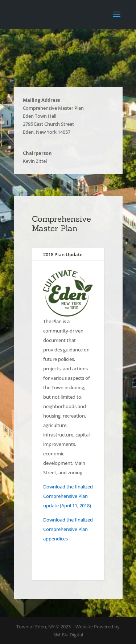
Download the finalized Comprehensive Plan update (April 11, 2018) (68, 496)
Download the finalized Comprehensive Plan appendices (68, 529)
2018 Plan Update (63, 254)
